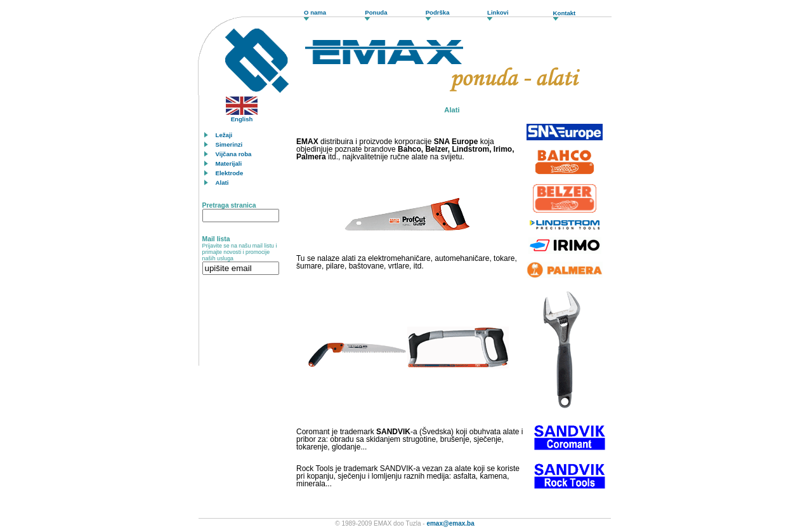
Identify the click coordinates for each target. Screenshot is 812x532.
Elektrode (230, 173)
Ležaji (224, 135)
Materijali (229, 163)
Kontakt (565, 13)
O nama (315, 12)
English (242, 116)
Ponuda (376, 12)
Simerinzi (229, 144)
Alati (222, 183)
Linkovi (498, 12)
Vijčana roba (234, 154)
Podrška (438, 12)
